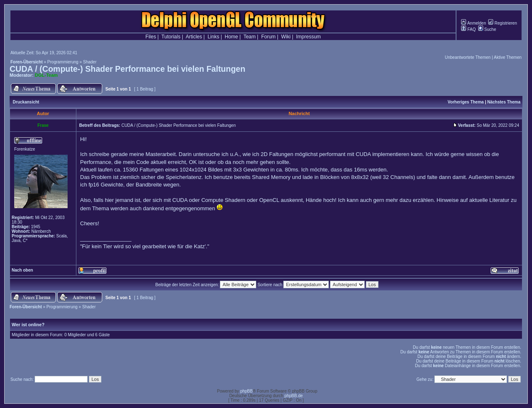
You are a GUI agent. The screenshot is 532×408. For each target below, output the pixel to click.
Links (213, 37)
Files (151, 37)
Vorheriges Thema (466, 102)
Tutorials (171, 37)
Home (232, 37)
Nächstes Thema (504, 102)
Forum (269, 37)
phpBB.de (294, 396)
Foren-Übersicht (26, 62)
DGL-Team (47, 75)
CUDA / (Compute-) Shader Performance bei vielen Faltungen (127, 69)
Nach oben (22, 270)
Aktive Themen (508, 57)
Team (249, 37)
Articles (194, 37)
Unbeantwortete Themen (468, 57)
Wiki (286, 37)
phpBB (247, 391)
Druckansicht (26, 102)
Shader (90, 62)
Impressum (309, 37)
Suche (487, 29)
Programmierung (63, 62)
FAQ (468, 29)
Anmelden (473, 23)
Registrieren (503, 23)
